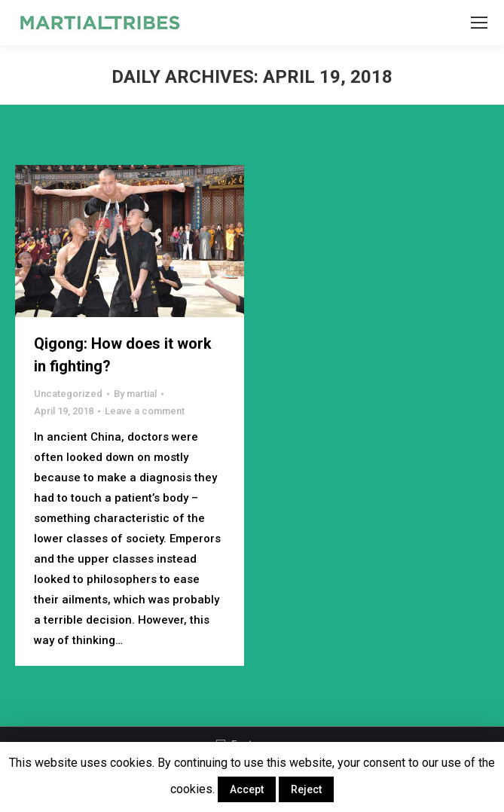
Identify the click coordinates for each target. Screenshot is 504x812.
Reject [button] (306, 789)
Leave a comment (145, 411)
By (135, 394)
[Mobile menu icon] (479, 23)
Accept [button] (247, 789)
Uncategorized (68, 394)
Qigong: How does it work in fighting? (123, 355)
